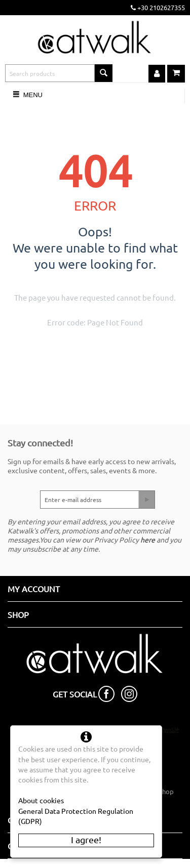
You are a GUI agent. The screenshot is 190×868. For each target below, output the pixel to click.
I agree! (86, 839)
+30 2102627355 (158, 7)
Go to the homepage (79, 348)
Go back (131, 348)
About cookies (41, 800)
